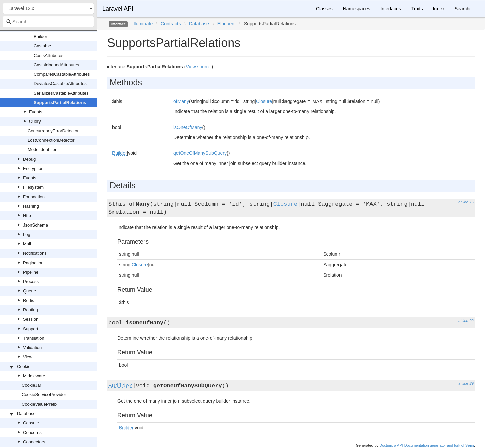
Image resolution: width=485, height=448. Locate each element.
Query (35, 121)
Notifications (35, 253)
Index (439, 9)
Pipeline (31, 272)
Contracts (171, 24)
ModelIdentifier (42, 150)
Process (31, 282)
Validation (32, 348)
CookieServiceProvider (44, 395)
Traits (417, 9)
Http (27, 216)
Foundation (34, 197)
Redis (28, 300)
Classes (324, 9)
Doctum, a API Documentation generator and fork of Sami (427, 445)
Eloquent (227, 24)
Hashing (31, 206)
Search (462, 9)
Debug (29, 159)
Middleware (34, 376)
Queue (29, 291)
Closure (264, 101)
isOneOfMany (188, 127)
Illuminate (142, 24)
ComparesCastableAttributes (62, 74)
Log (27, 234)
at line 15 (466, 202)
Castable (42, 46)
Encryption (33, 168)
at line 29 (466, 383)
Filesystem (33, 187)
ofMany (181, 101)
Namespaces (357, 9)
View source (198, 67)
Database (26, 413)
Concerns (32, 432)
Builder (40, 37)
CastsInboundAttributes (56, 65)
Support (31, 329)
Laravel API (118, 9)
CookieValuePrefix (39, 404)
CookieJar (31, 385)
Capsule (31, 423)
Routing (30, 310)
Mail (27, 244)
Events (36, 112)
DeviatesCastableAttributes (60, 84)
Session (31, 319)
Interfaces (391, 9)
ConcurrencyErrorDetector (53, 131)
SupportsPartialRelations (60, 102)
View (28, 357)
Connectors (34, 442)
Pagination (33, 263)
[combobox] (48, 22)
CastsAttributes (48, 55)
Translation (34, 338)
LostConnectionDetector (51, 140)
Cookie (24, 366)
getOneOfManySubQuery (200, 153)
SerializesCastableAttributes (61, 93)
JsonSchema (36, 225)
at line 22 (466, 321)
